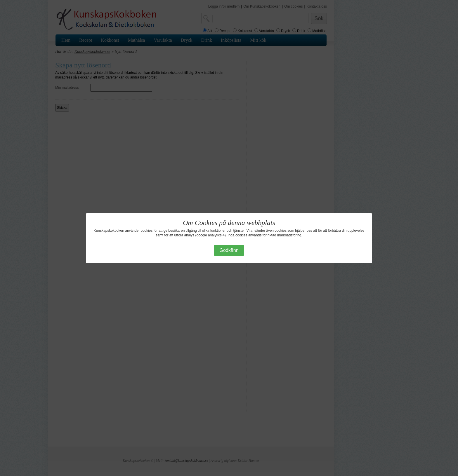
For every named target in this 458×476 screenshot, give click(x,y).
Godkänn (229, 250)
